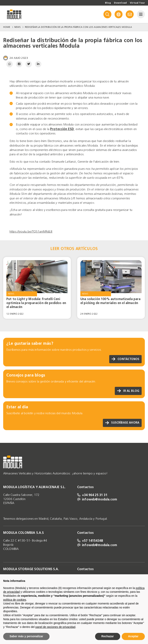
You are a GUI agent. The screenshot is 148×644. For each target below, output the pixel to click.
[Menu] (141, 14)
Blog (108, 3)
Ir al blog (128, 391)
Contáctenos (125, 359)
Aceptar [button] (133, 636)
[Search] (107, 14)
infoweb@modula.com (97, 499)
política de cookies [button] (15, 600)
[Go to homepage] (14, 14)
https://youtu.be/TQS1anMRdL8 (31, 231)
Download (120, 3)
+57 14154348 (90, 541)
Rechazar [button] (108, 636)
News (18, 27)
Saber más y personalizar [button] (26, 636)
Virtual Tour (137, 3)
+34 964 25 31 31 (92, 495)
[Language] (119, 14)
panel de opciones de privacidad (55, 627)
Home (7, 27)
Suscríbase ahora (122, 423)
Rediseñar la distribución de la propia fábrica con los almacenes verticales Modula (78, 27)
